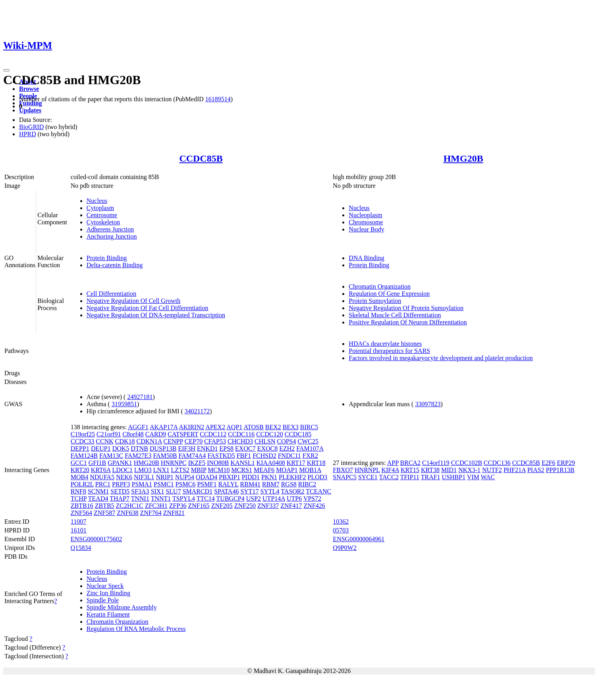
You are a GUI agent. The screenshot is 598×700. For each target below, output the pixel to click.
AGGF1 (138, 427)
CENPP (173, 441)
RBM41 (251, 484)
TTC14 (206, 498)
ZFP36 (178, 506)
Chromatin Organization (380, 286)
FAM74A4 (192, 456)
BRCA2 (411, 463)
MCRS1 (241, 470)
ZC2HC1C (130, 506)
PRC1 (103, 484)
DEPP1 (80, 448)
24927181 (140, 397)
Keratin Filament (108, 614)
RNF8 (78, 491)
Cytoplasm (100, 208)
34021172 (197, 411)
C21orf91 (109, 434)
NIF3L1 (144, 477)
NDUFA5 (102, 477)
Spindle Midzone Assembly (122, 607)
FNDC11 (289, 456)
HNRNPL (367, 470)
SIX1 (158, 491)
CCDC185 (298, 434)
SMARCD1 (198, 491)
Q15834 (81, 548)
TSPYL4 (184, 498)
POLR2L (82, 484)
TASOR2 (292, 491)
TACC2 (389, 477)
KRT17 (296, 463)
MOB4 (79, 477)
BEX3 (291, 427)
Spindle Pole (103, 600)
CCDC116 (241, 434)
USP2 (254, 498)
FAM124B (84, 456)
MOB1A (310, 470)
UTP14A (274, 498)
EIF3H (187, 448)
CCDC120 (270, 434)
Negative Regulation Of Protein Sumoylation (406, 308)
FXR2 (310, 456)
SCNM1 (98, 491)
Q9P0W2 (345, 548)
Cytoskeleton (103, 222)
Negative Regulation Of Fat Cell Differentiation (148, 308)
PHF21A (515, 470)
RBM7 (271, 484)
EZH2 (287, 448)
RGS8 (289, 484)
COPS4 (286, 441)
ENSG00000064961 (359, 539)
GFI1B (97, 463)
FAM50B (165, 456)
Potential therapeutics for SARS (389, 351)
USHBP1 (454, 477)
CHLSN (265, 441)
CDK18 (125, 441)
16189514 (218, 99)
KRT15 (410, 470)
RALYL (228, 484)
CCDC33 (83, 441)
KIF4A (390, 470)
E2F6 (549, 463)
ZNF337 (268, 506)
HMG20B (463, 158)
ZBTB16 (82, 506)
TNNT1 (161, 498)
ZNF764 (150, 513)
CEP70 (194, 441)
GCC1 (79, 463)
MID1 (449, 470)
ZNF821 (174, 513)
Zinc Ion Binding (108, 593)
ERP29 (566, 463)
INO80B (218, 463)
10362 (341, 522)
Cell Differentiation (111, 294)
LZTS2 (180, 470)
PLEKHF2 (292, 477)
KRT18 (316, 463)
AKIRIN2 (191, 427)
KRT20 (80, 470)
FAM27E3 (138, 456)
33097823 (428, 404)
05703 (341, 530)
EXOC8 (268, 448)
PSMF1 (207, 484)
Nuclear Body (366, 229)
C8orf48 (133, 434)
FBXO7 (343, 470)
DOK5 (121, 448)
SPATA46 (226, 491)
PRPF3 (121, 484)
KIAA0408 (271, 463)
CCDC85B (201, 158)
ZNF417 (291, 506)
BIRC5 (309, 427)
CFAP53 (215, 441)
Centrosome (102, 215)
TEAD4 (98, 498)
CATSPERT (183, 434)
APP (393, 463)
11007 (78, 522)
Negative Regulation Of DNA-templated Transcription (156, 315)
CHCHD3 (240, 441)
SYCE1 (368, 477)
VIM (473, 477)
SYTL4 (270, 491)
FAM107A (310, 448)
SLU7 (173, 491)
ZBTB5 (105, 506)
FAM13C (111, 456)
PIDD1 (251, 477)
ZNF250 (245, 506)
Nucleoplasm (365, 215)
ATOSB (253, 427)
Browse (29, 89)
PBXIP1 (229, 477)
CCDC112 (213, 434)
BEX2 (273, 427)
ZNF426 (314, 506)
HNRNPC (174, 463)
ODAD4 (206, 477)
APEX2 (215, 427)
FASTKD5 (221, 456)
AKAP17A (164, 427)
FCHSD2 (264, 456)
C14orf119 (436, 463)
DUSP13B (163, 448)
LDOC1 (123, 470)
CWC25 (308, 441)
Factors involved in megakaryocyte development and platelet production (441, 358)
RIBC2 (307, 484)
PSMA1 (142, 484)
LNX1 (161, 470)
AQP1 (234, 427)
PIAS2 (536, 470)
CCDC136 (497, 463)
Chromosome (366, 222)
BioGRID (31, 127)
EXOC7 (245, 448)
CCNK (104, 441)
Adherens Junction (110, 229)
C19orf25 (83, 434)
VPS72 (312, 498)
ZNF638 (127, 513)
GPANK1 (120, 463)
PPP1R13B (560, 470)
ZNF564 (81, 513)
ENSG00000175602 (96, 539)
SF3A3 (140, 491)
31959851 (124, 404)
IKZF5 (197, 463)
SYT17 (249, 491)
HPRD (28, 134)
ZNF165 (199, 506)
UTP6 (294, 498)
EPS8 (227, 448)
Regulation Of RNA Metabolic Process (136, 629)
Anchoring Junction (112, 236)
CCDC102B (467, 463)
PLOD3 (317, 477)
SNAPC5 (345, 477)
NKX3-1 (469, 470)
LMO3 (143, 470)
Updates (30, 110)
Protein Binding (107, 258)
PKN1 (269, 477)
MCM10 (219, 470)
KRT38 (430, 470)
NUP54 (185, 477)
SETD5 (120, 491)
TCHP (79, 498)
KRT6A (101, 470)
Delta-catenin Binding (115, 265)
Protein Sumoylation (375, 301)
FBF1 (244, 456)
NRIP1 (165, 477)
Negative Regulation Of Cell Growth (133, 301)
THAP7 (120, 498)
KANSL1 (242, 463)
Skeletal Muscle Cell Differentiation (395, 315)
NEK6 (124, 477)
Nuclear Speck (105, 586)
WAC (488, 477)
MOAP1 (287, 470)
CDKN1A (149, 441)
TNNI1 (140, 498)
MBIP (199, 470)
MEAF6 (264, 470)
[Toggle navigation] (6, 70)
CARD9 (156, 434)
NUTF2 (492, 470)
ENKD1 (207, 448)
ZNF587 (104, 513)
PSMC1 (164, 484)
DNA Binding (366, 258)
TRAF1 (431, 477)
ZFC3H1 (156, 506)
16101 (79, 530)
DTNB (139, 448)
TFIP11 (410, 477)
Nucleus (97, 201)
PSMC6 (186, 484)
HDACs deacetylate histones (385, 344)
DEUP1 (101, 448)
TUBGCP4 (231, 498)
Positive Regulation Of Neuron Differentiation (408, 322)
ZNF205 (222, 506)
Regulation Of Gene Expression (389, 294)
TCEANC (318, 491)
